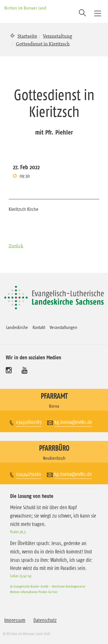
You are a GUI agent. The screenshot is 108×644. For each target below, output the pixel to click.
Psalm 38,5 (18, 532)
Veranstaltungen (64, 327)
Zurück (16, 246)
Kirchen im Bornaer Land (25, 8)
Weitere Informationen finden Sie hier (34, 592)
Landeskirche (17, 327)
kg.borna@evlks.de (73, 422)
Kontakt (39, 327)
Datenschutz (45, 620)
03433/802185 (29, 422)
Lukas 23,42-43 (21, 576)
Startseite (27, 36)
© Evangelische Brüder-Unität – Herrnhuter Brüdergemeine (48, 586)
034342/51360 (29, 474)
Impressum (15, 620)
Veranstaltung (57, 36)
